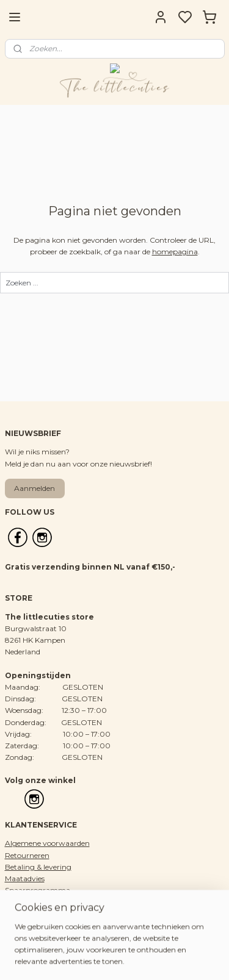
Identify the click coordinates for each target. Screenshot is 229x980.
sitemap (156, 957)
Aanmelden (35, 488)
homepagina (175, 252)
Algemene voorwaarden (47, 843)
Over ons (21, 902)
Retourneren (27, 855)
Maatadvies (25, 878)
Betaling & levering (38, 867)
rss (178, 957)
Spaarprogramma (38, 890)
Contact (19, 914)
